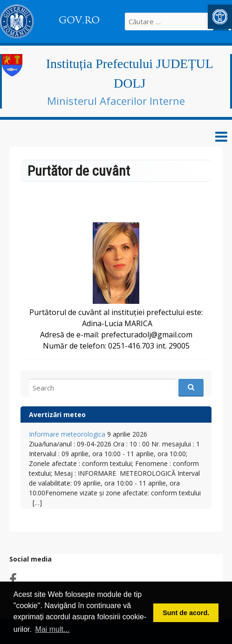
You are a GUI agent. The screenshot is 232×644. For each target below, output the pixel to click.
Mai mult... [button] (53, 629)
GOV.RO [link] (79, 20)
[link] (220, 17)
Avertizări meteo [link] (57, 414)
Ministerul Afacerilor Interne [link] (116, 101)
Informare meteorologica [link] (67, 434)
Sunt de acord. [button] (186, 613)
